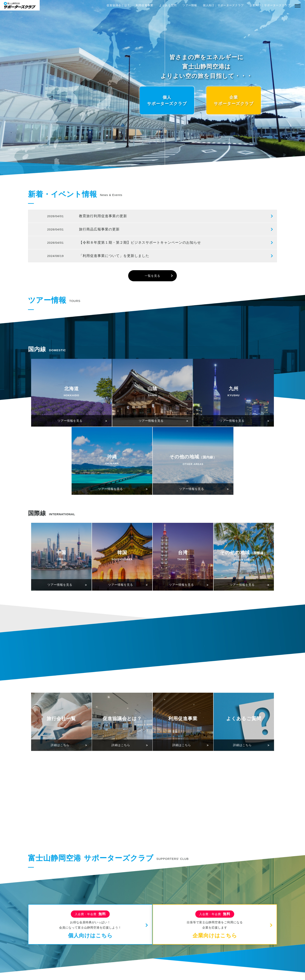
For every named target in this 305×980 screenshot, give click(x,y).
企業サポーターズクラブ (234, 100)
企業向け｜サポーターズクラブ (270, 5)
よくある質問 (168, 5)
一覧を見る (152, 276)
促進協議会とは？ (118, 5)
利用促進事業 (145, 5)
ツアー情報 (190, 5)
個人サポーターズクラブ (167, 100)
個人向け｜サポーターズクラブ (223, 5)
